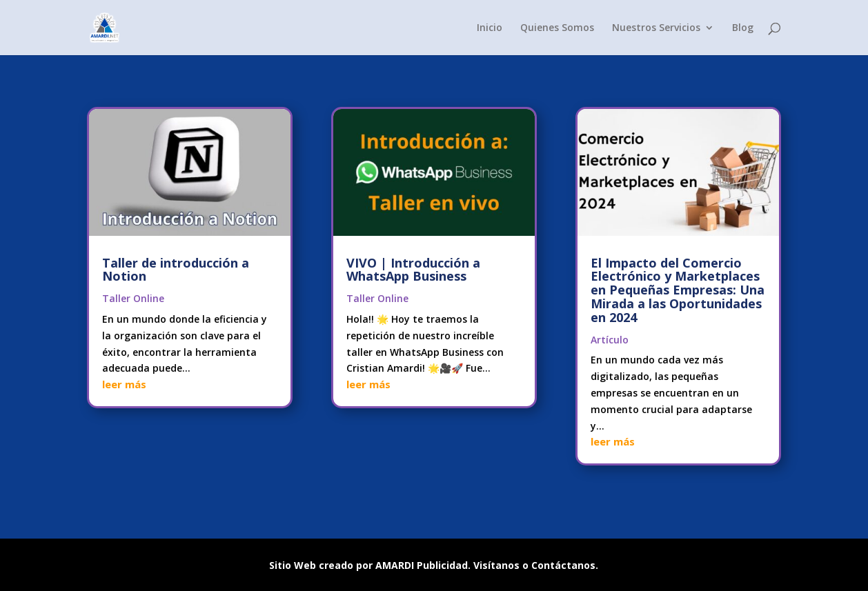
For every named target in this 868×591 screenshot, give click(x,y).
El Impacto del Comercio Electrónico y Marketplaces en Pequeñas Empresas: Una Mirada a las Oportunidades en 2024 (678, 290)
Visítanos (496, 565)
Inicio (490, 28)
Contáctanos (563, 565)
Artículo (610, 340)
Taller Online (133, 298)
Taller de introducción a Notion (176, 270)
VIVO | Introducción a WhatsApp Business (413, 270)
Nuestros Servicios (656, 28)
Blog (743, 28)
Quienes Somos (557, 28)
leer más (124, 384)
